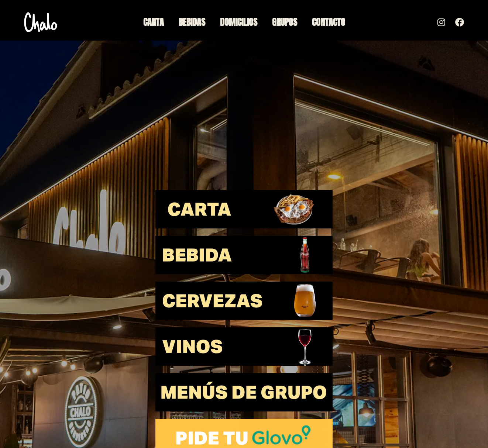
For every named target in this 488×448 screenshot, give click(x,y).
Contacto (329, 22)
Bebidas (192, 22)
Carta (154, 22)
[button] (244, 209)
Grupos (285, 22)
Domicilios (239, 22)
